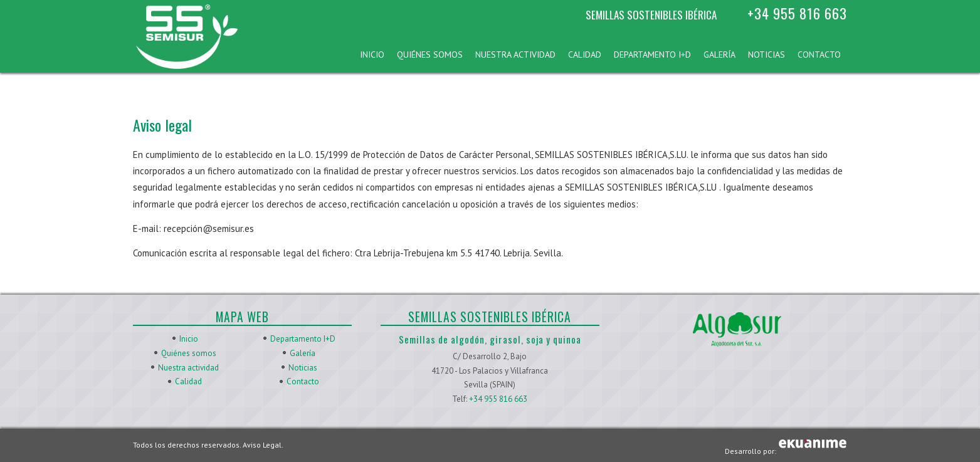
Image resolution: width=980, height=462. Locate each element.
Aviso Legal (262, 445)
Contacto (819, 55)
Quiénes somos (430, 55)
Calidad (585, 55)
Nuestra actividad (515, 55)
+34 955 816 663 (797, 13)
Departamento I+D (652, 55)
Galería (719, 55)
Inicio (372, 55)
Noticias (767, 55)
